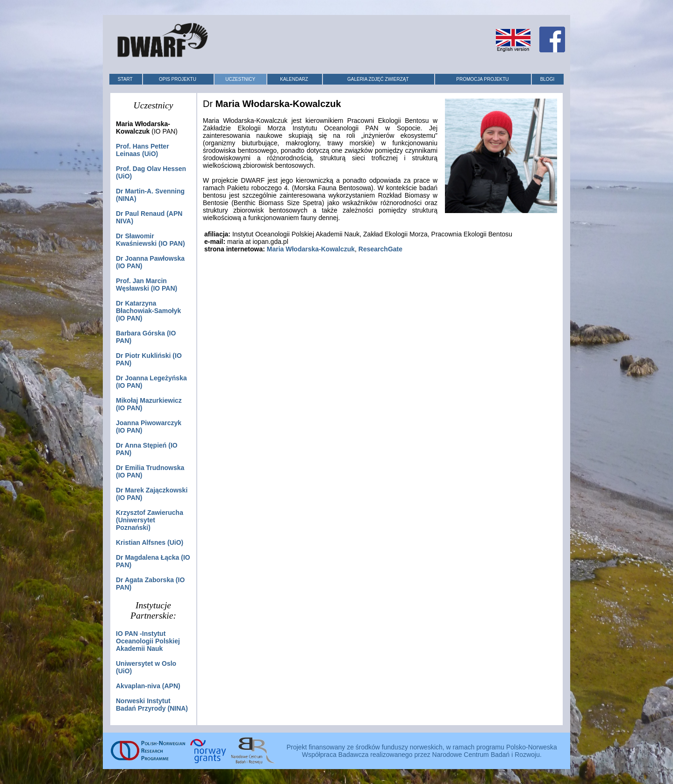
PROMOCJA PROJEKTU (482, 79)
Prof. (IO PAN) (147, 285)
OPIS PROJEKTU (178, 79)
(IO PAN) (148, 311)
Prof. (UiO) (143, 150)
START (125, 79)
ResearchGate (380, 249)
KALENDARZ (294, 79)
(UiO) (150, 542)
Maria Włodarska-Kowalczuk (311, 249)
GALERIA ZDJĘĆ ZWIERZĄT (378, 79)
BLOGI (548, 79)
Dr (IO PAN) (150, 240)
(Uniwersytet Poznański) (150, 520)
